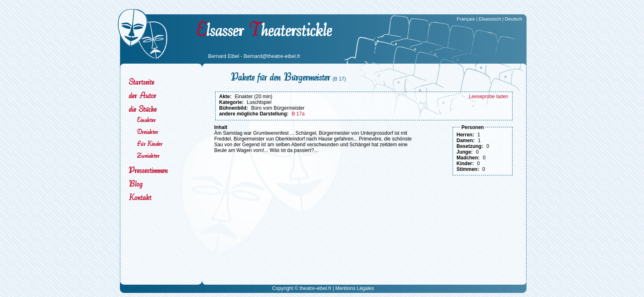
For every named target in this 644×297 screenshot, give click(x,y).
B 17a (298, 114)
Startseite (141, 82)
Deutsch (513, 19)
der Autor (142, 96)
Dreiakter (147, 132)
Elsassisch (490, 19)
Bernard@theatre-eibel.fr (272, 56)
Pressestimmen (148, 170)
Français (466, 19)
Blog (136, 184)
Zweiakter (148, 155)
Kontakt (140, 197)
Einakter (146, 120)
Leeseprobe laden (488, 97)
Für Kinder (149, 144)
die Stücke (143, 109)
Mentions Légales (354, 288)
